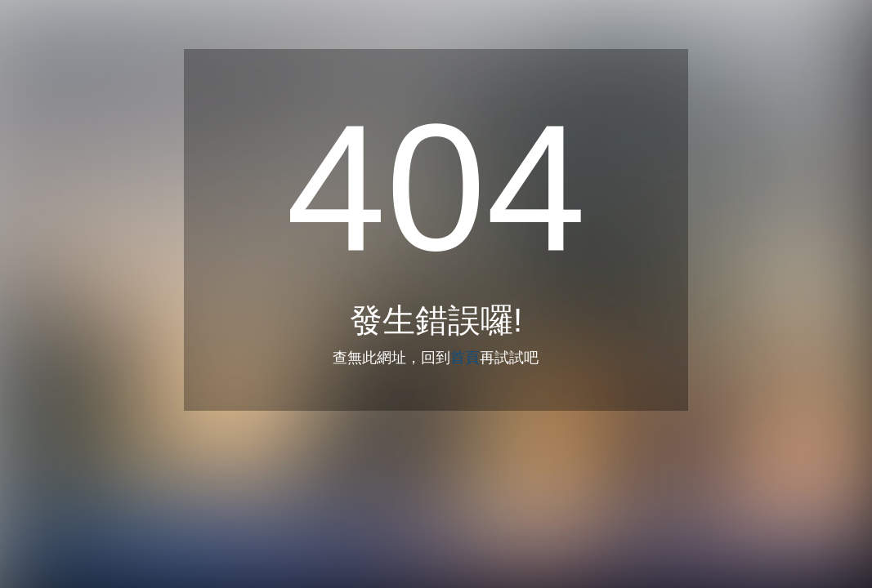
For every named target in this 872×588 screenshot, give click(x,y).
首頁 (465, 358)
